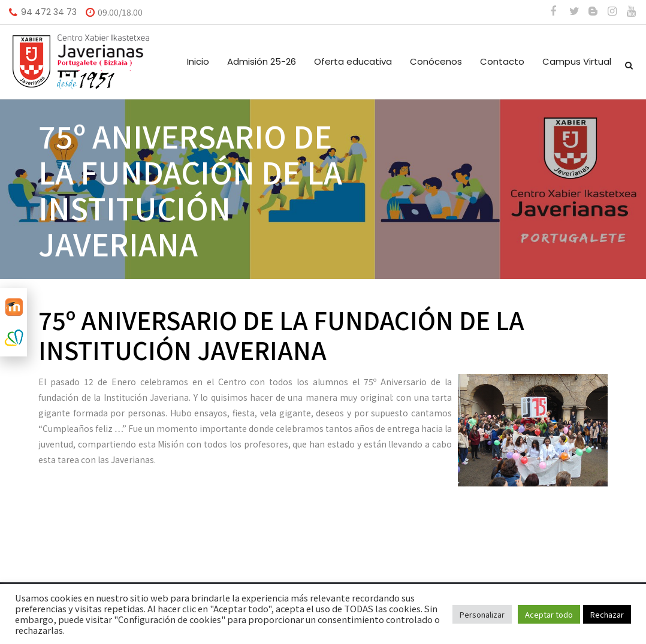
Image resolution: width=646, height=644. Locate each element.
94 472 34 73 (49, 12)
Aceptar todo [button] (549, 614)
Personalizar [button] (482, 614)
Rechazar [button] (607, 614)
